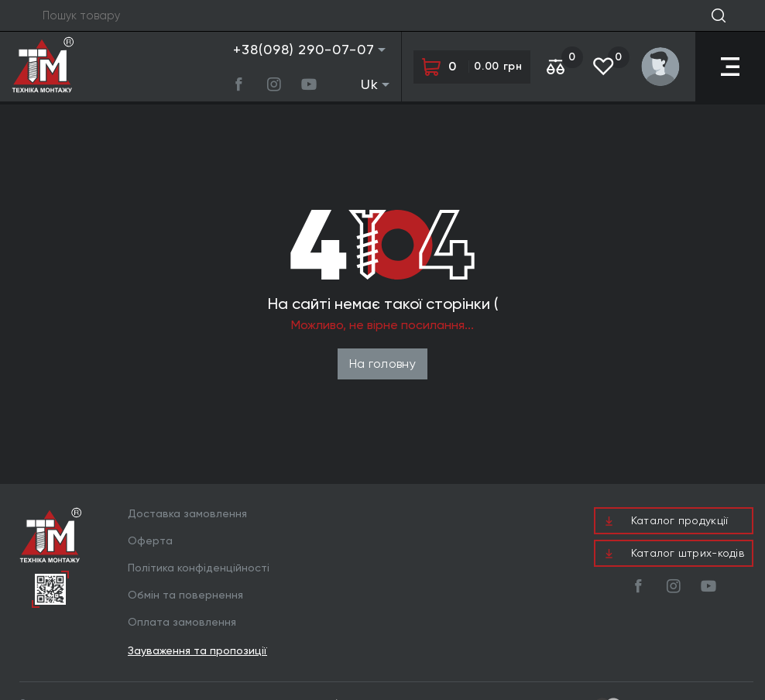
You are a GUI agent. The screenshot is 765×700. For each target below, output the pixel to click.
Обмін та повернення (185, 595)
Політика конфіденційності (199, 568)
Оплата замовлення (182, 622)
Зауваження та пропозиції (197, 651)
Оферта (150, 540)
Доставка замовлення (187, 513)
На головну (382, 364)
